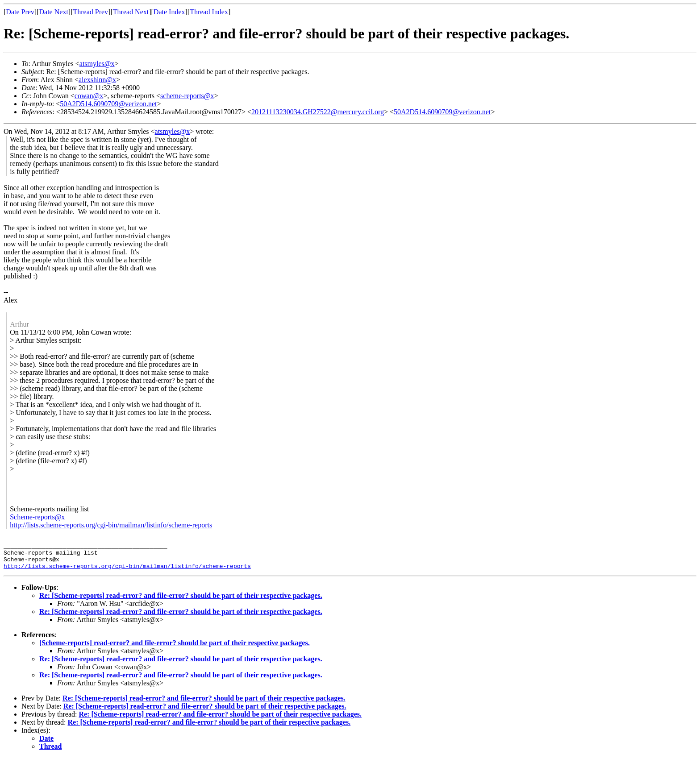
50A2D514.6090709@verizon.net (108, 104)
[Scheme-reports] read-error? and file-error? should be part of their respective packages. (175, 648)
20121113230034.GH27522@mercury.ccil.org (318, 112)
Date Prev (20, 12)
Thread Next (131, 12)
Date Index (169, 12)
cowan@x (89, 96)
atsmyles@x (97, 64)
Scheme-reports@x (37, 517)
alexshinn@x (97, 80)
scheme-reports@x (187, 96)
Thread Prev (90, 12)
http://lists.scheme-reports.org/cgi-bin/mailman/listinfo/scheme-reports (111, 525)
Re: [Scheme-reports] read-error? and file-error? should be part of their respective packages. (181, 601)
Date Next (54, 12)
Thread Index (209, 12)
